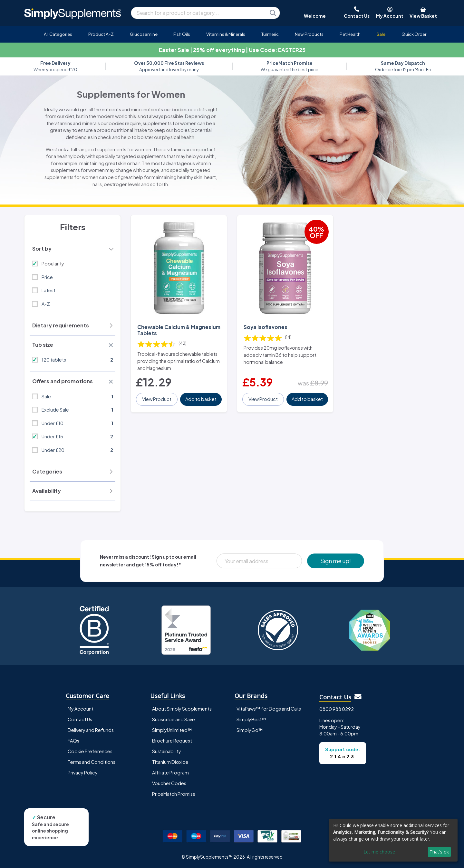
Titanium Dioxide (170, 762)
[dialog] (393, 840)
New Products (309, 34)
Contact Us (80, 719)
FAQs (73, 741)
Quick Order (414, 34)
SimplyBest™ (251, 719)
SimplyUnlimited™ (172, 730)
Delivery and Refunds (91, 730)
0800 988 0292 (337, 709)
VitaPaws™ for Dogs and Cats (269, 709)
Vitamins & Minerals (226, 34)
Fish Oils (182, 34)
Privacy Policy (83, 773)
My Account (81, 709)
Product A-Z (101, 34)
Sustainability (167, 751)
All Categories (58, 34)
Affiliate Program (170, 773)
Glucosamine (144, 34)
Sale (381, 34)
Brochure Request (172, 741)
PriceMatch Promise (174, 794)
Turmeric (270, 34)
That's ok (439, 852)
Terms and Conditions (92, 762)
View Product (157, 399)
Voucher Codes (169, 783)
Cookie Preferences (90, 751)
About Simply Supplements (182, 709)
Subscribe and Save (174, 719)
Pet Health (350, 34)
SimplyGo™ (250, 730)
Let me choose (379, 852)
